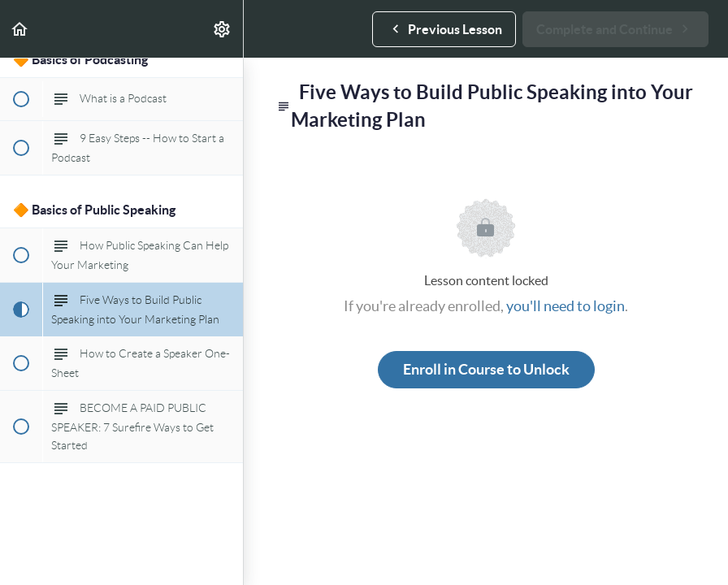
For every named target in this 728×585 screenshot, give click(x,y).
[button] (20, 29)
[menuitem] (223, 29)
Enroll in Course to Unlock (486, 369)
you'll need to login (565, 306)
